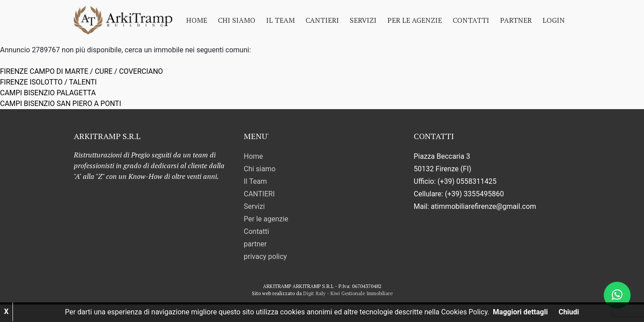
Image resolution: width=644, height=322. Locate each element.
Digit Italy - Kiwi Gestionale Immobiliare (348, 293)
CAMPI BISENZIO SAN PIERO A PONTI (61, 104)
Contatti (471, 20)
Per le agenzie (415, 20)
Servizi (363, 20)
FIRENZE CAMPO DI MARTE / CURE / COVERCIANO (81, 71)
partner (516, 20)
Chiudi (569, 312)
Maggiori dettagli (520, 312)
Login (554, 20)
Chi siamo (237, 20)
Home (197, 20)
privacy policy (265, 256)
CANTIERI (322, 20)
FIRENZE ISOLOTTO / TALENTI (48, 82)
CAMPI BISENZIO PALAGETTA (48, 93)
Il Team (280, 20)
